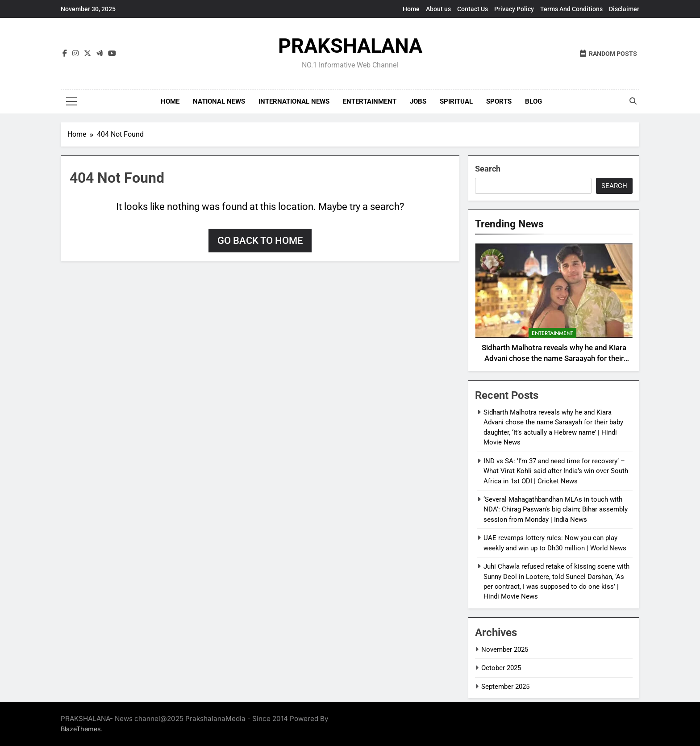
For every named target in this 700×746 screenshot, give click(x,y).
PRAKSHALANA (350, 46)
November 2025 (505, 650)
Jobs (418, 101)
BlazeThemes (81, 729)
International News (294, 101)
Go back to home (260, 241)
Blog (533, 101)
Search (488, 169)
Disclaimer (624, 9)
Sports (499, 101)
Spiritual (456, 101)
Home (411, 9)
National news (219, 101)
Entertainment (370, 101)
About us (438, 9)
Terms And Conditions (571, 9)
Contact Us (473, 9)
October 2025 (501, 668)
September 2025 (505, 687)
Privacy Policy (514, 9)
